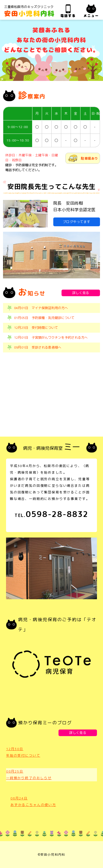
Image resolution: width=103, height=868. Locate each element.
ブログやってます (77, 222)
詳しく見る (81, 293)
